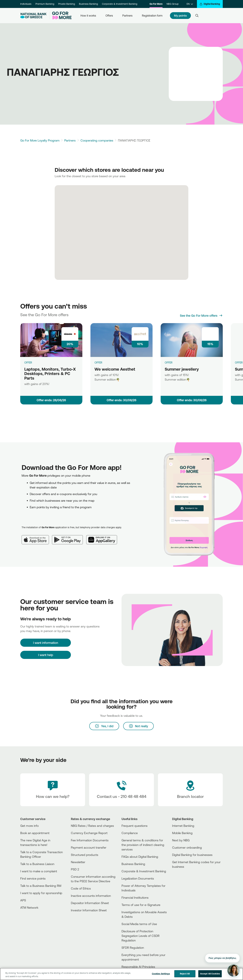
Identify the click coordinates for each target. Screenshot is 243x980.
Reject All (185, 974)
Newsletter (78, 862)
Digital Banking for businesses (192, 855)
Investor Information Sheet (89, 910)
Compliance (130, 833)
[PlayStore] (185, 879)
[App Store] (37, 537)
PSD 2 (75, 869)
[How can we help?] (53, 790)
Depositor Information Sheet (90, 903)
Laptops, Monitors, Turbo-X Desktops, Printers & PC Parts (50, 374)
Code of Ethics (81, 888)
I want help (46, 655)
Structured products (85, 855)
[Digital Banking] (210, 4)
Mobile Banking (182, 833)
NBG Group (173, 4)
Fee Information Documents (90, 840)
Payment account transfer (89, 847)
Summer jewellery (182, 369)
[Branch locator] (190, 790)
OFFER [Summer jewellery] (169, 363)
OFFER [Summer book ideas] (239, 363)
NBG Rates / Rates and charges (92, 826)
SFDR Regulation (133, 948)
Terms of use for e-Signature (141, 905)
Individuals (26, 4)
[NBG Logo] (33, 16)
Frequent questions (134, 826)
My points (180, 15)
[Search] (197, 16)
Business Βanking (133, 864)
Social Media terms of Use (139, 924)
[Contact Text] (122, 790)
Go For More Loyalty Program (40, 140)
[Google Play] (69, 537)
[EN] (190, 4)
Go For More (156, 4)
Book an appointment (35, 833)
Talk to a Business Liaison (37, 864)
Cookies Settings (161, 974)
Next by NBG (181, 840)
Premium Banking (45, 4)
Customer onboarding (187, 847)
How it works (88, 16)
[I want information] (46, 643)
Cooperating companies (97, 140)
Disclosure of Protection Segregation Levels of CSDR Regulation (140, 936)
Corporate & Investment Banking (120, 4)
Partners (127, 16)
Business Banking (88, 4)
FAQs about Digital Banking (140, 857)
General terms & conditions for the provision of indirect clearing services (143, 845)
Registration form (152, 16)
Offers (109, 16)
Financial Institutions (135, 897)
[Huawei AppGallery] (103, 537)
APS (23, 900)
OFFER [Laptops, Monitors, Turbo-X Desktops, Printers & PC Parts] (28, 363)
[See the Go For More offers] (201, 316)
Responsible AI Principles (138, 967)
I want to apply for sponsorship (41, 893)
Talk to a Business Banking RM (41, 886)
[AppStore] (185, 876)
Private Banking (67, 4)
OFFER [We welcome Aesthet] (98, 363)
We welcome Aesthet (115, 369)
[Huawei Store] (185, 882)
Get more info (29, 826)
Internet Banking (183, 826)
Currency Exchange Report (89, 833)
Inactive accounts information (91, 896)
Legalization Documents (138, 878)
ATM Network (29, 907)
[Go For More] (60, 16)
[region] (122, 974)
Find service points (33, 878)
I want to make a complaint (39, 871)
